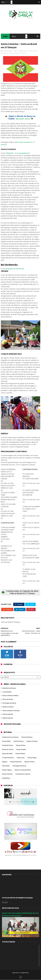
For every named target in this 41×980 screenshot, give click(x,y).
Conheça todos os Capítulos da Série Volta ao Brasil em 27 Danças (20, 592)
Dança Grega (32, 758)
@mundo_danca (23, 119)
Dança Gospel (21, 750)
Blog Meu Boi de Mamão (15, 269)
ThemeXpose (25, 973)
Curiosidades (7, 692)
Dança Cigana (7, 770)
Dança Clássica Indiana (10, 696)
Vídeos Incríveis (8, 718)
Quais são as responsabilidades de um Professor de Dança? (20, 914)
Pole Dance (6, 766)
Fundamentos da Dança (10, 737)
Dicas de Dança (8, 700)
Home (5, 37)
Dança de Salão (7, 754)
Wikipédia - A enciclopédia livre (18, 153)
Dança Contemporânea (23, 770)
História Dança (19, 741)
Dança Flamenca (16, 762)
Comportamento (8, 758)
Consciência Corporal (23, 774)
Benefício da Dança (9, 688)
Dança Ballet (6, 741)
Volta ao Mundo (8, 714)
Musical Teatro (30, 762)
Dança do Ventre (8, 750)
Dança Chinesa (7, 774)
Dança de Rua (21, 745)
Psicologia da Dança (9, 703)
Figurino (5, 762)
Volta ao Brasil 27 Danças (17, 53)
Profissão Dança (8, 745)
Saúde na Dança (8, 707)
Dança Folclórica (28, 51)
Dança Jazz (21, 758)
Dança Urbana (20, 754)
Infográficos (6, 778)
